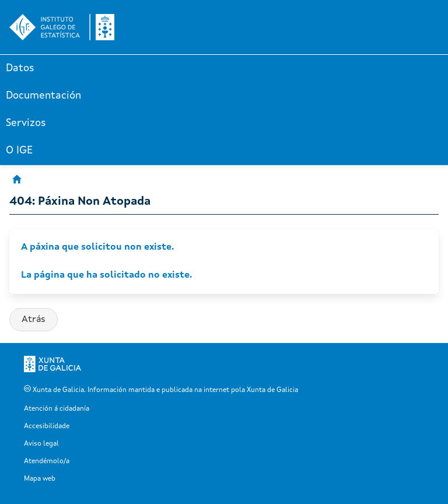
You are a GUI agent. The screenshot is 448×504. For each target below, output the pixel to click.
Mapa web (40, 479)
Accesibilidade (47, 426)
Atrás (34, 320)
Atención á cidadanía (57, 409)
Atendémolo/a (47, 461)
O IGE (19, 150)
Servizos (26, 123)
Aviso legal (41, 444)
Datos (20, 68)
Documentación (43, 96)
